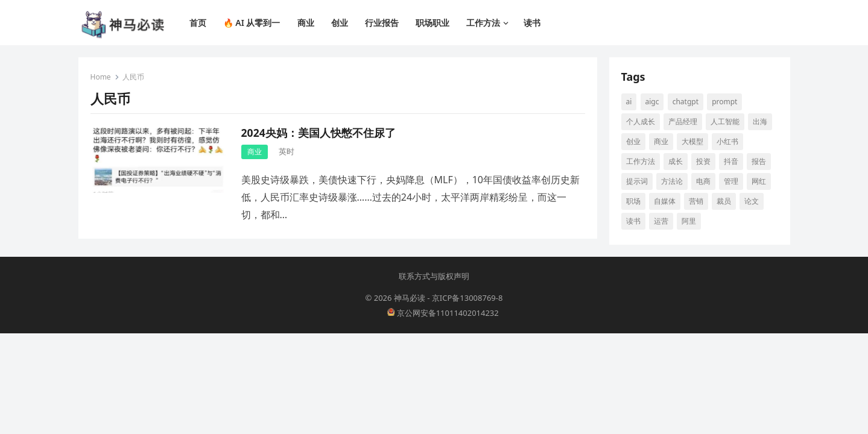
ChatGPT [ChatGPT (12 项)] (686, 102)
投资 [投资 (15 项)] (703, 161)
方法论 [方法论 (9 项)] (672, 181)
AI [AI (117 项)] (629, 102)
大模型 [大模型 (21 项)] (692, 141)
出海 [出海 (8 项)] (760, 121)
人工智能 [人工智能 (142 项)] (725, 121)
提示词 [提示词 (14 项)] (637, 181)
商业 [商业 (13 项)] (661, 141)
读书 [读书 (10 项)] (633, 221)
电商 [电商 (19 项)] (703, 181)
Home (101, 77)
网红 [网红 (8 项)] (759, 181)
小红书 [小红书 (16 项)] (727, 141)
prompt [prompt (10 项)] (724, 102)
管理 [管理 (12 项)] (731, 181)
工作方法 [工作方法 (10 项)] (641, 161)
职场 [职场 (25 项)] (633, 201)
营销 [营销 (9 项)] (696, 201)
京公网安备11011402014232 (443, 313)
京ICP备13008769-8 (467, 298)
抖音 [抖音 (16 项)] (731, 161)
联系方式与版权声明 (434, 276)
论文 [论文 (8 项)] (752, 201)
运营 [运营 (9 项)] (661, 221)
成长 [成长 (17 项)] (676, 161)
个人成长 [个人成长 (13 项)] (641, 121)
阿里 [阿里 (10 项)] (689, 221)
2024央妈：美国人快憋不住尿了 (318, 133)
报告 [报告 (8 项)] (759, 161)
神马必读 (410, 298)
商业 (255, 152)
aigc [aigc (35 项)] (652, 102)
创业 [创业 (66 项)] (633, 141)
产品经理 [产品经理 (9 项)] (683, 121)
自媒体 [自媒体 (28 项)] (665, 201)
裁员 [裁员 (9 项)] (724, 201)
